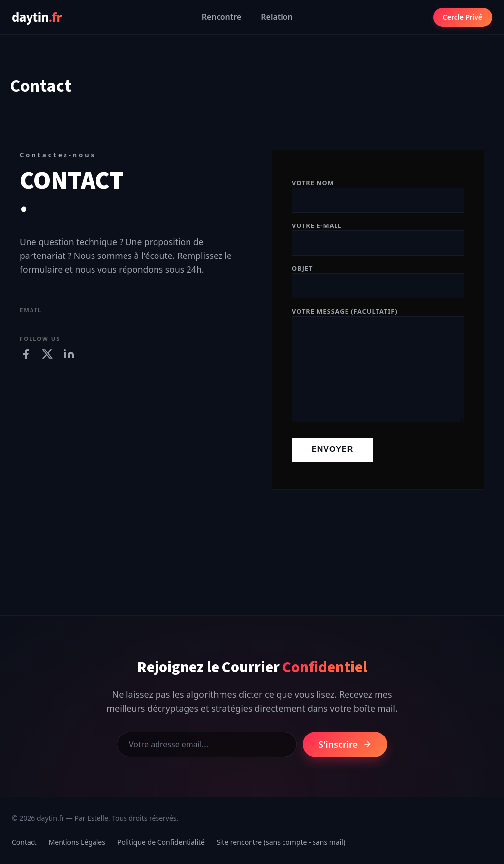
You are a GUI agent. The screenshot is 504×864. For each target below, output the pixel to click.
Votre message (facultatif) (378, 366)
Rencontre (221, 17)
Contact (24, 842)
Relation (277, 17)
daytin (37, 17)
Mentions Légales (77, 842)
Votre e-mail (378, 234)
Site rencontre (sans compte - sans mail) (281, 842)
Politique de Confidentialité (161, 842)
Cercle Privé (463, 17)
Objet (378, 277)
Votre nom (378, 192)
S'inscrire (345, 744)
